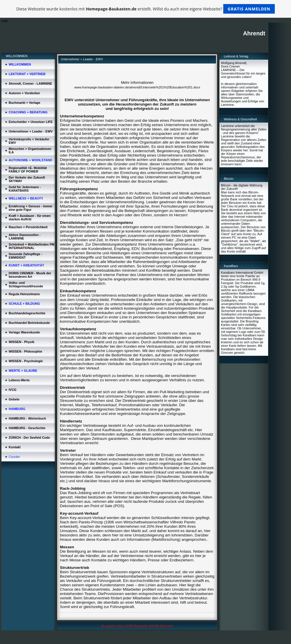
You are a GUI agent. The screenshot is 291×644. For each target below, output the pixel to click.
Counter (14, 457)
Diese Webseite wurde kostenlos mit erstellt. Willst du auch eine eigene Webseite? (145, 9)
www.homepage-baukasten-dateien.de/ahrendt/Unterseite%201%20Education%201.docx (137, 87)
